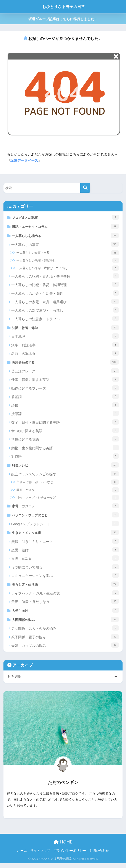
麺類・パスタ (68, 492)
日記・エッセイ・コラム (65, 227)
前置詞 (65, 398)
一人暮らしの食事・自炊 (68, 254)
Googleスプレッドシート (65, 527)
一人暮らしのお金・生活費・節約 (65, 294)
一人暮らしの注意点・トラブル (65, 320)
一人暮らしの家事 (65, 245)
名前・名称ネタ (65, 355)
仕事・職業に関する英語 (65, 381)
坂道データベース (24, 161)
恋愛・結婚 (65, 553)
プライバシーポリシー (70, 855)
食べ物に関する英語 (65, 432)
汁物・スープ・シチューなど (68, 500)
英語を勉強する (65, 364)
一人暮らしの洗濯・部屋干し (68, 262)
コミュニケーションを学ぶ (65, 579)
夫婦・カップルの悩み (65, 650)
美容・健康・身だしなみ (65, 605)
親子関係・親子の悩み (65, 641)
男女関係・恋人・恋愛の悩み (65, 633)
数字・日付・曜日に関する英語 (65, 424)
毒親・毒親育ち (65, 562)
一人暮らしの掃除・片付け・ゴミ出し (68, 269)
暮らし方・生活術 (65, 588)
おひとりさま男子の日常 (64, 7)
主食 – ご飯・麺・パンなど (68, 484)
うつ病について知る (65, 570)
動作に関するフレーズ (65, 390)
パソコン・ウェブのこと (65, 518)
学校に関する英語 (65, 441)
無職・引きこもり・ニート (65, 545)
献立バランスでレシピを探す (65, 476)
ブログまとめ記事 (65, 217)
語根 (65, 407)
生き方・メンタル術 (65, 536)
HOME (63, 847)
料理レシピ (65, 467)
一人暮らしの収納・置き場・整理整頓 (65, 277)
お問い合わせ (99, 855)
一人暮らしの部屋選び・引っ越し (65, 311)
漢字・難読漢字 (65, 346)
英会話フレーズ (65, 373)
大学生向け (65, 614)
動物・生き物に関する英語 (65, 450)
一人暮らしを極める (65, 236)
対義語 (65, 458)
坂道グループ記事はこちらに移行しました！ (63, 19)
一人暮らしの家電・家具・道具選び (65, 303)
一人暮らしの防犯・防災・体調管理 (65, 286)
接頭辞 (65, 415)
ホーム (22, 855)
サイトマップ (40, 855)
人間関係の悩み (65, 624)
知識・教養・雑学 (65, 329)
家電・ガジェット (65, 508)
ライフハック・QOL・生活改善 (65, 597)
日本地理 (65, 338)
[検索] (85, 188)
